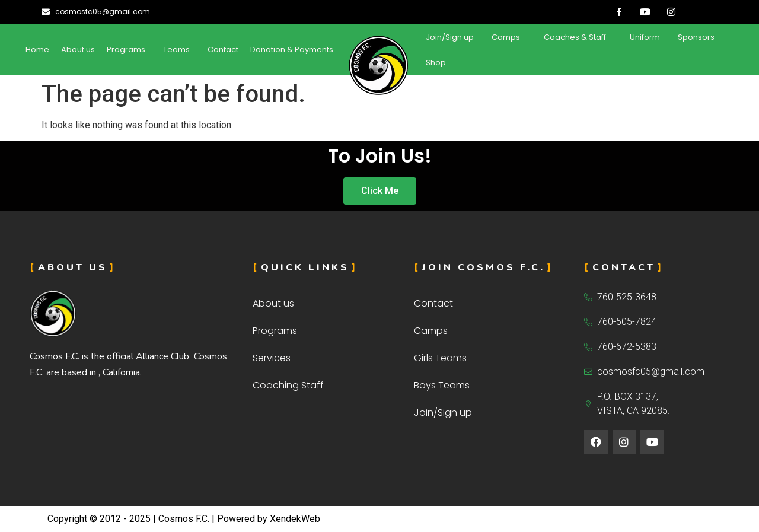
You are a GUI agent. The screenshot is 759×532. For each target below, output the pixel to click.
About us (78, 50)
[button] (129, 50)
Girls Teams (440, 358)
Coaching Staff (288, 385)
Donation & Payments (292, 50)
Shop (436, 63)
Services (272, 358)
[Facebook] (619, 12)
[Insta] (671, 12)
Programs (126, 50)
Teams (176, 50)
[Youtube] (645, 12)
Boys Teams (442, 385)
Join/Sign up (450, 37)
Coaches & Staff (575, 37)
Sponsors (696, 37)
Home (37, 50)
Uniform (645, 37)
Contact (223, 50)
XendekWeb (295, 519)
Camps (506, 37)
